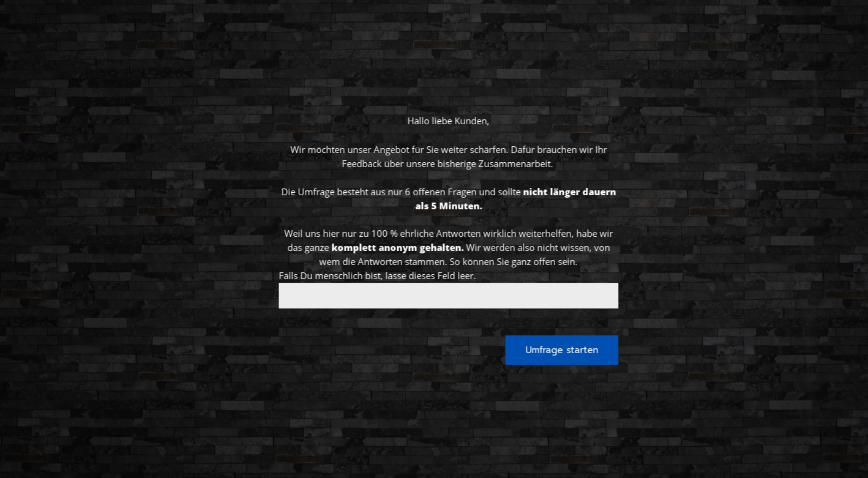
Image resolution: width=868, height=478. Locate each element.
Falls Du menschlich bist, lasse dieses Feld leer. (408, 275)
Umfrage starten (592, 350)
